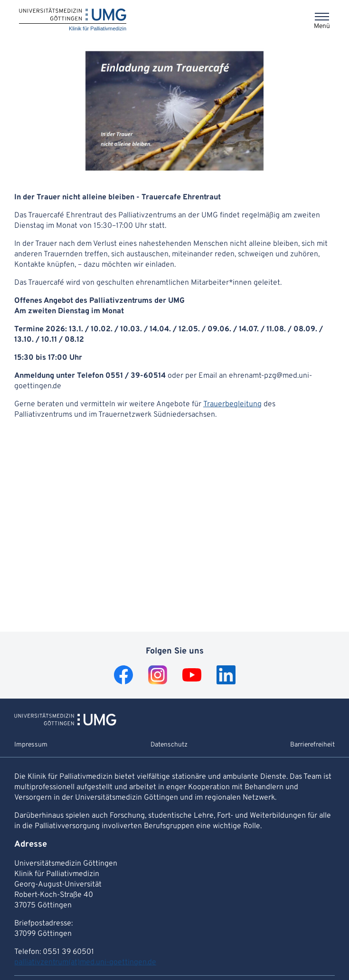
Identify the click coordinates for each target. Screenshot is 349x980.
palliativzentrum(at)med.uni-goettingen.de (85, 962)
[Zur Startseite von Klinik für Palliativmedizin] (65, 724)
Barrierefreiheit (312, 745)
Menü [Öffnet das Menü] (322, 26)
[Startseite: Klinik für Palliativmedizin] (73, 20)
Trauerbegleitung (232, 404)
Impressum (31, 745)
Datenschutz (169, 745)
